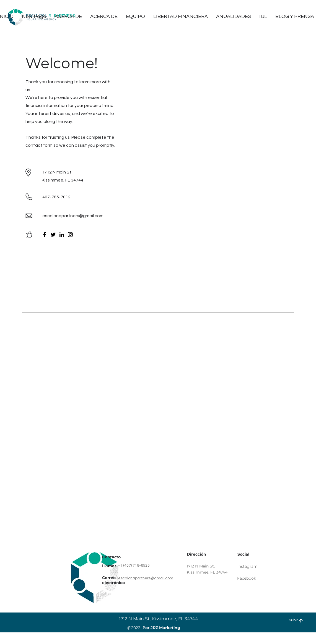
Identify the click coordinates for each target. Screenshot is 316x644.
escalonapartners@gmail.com (73, 216)
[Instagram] (70, 235)
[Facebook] (45, 235)
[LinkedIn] (62, 235)
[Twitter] (53, 235)
